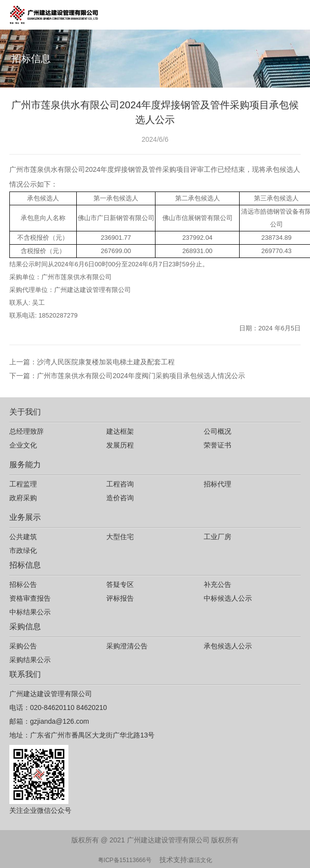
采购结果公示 (30, 660)
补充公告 (217, 584)
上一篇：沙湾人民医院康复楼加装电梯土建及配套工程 (92, 362)
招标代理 (217, 484)
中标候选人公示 (228, 598)
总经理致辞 (27, 431)
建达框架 (120, 431)
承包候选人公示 (228, 646)
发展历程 (120, 445)
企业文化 (23, 445)
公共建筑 (23, 537)
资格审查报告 (30, 598)
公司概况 (217, 431)
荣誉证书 (217, 445)
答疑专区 (120, 584)
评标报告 (120, 598)
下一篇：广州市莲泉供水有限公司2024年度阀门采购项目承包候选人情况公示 (127, 376)
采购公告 (23, 646)
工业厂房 (217, 537)
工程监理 (23, 484)
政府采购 (23, 498)
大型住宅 (120, 537)
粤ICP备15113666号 (125, 860)
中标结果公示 (30, 612)
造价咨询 (120, 498)
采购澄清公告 (127, 646)
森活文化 (200, 860)
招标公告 (23, 584)
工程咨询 (120, 484)
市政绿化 (23, 550)
